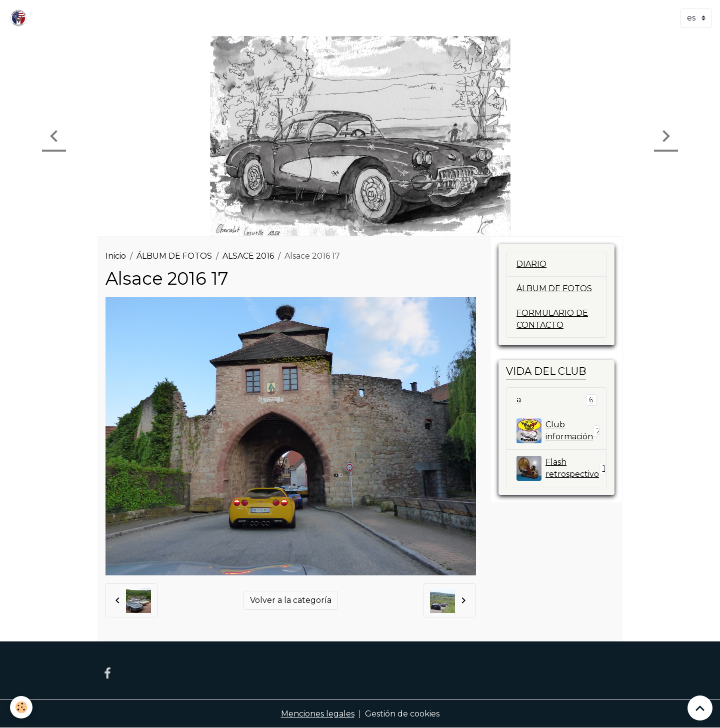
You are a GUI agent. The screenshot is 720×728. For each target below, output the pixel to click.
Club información (558, 431)
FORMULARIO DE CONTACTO (552, 319)
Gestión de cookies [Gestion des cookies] (402, 714)
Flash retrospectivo (562, 468)
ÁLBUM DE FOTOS (174, 256)
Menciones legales (318, 714)
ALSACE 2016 (248, 256)
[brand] (20, 18)
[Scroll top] (700, 708)
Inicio (116, 256)
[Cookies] (21, 707)
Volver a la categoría (291, 600)
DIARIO (531, 264)
